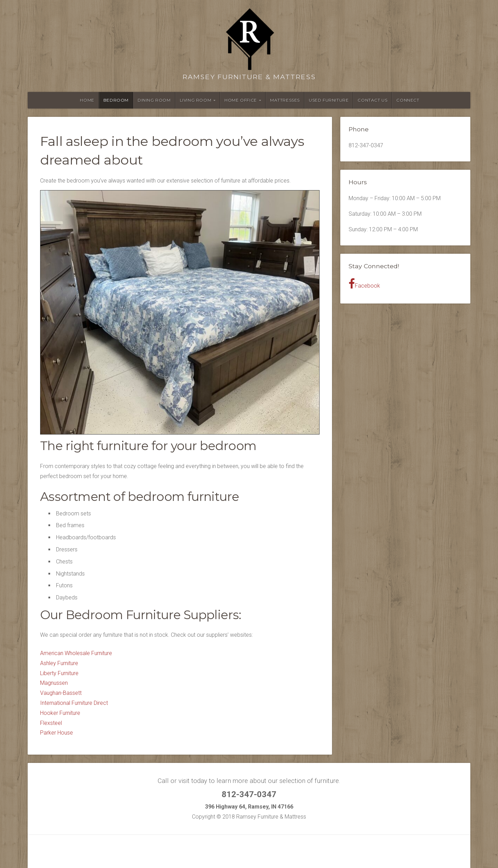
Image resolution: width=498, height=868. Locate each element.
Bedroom (116, 100)
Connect (408, 100)
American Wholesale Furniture (76, 653)
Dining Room (154, 100)
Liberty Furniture (59, 673)
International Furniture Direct (74, 703)
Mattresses (285, 100)
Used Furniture (329, 100)
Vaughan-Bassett (61, 693)
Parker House (57, 733)
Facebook (364, 284)
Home (87, 100)
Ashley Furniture (59, 663)
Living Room (196, 100)
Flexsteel (51, 723)
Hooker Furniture (60, 713)
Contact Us (372, 100)
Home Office (241, 100)
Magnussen (54, 683)
